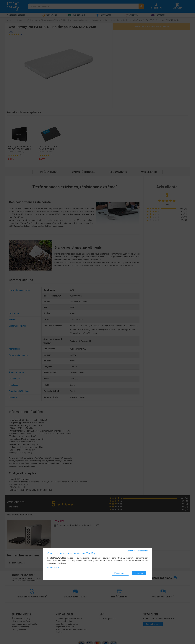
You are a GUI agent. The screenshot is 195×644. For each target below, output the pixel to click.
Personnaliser (120, 573)
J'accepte (139, 573)
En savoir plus (53, 567)
